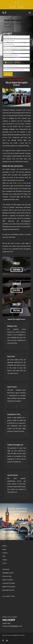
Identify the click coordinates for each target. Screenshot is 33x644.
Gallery (5, 560)
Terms (4, 563)
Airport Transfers (8, 580)
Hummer (20, 183)
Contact (5, 553)
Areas (4, 549)
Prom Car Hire (7, 576)
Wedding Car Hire (8, 573)
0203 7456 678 (21, 7)
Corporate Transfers (9, 583)
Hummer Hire (7, 626)
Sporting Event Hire (8, 590)
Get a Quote (12, 7)
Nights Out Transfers (9, 587)
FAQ (4, 556)
